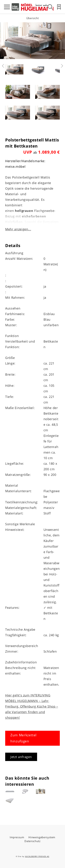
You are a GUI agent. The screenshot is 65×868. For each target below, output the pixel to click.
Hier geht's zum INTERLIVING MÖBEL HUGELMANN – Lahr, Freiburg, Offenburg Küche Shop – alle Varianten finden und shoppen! (32, 706)
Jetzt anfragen (21, 757)
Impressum (17, 837)
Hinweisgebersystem (42, 837)
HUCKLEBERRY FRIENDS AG (37, 856)
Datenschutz (32, 841)
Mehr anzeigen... (18, 229)
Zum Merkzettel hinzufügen (23, 738)
